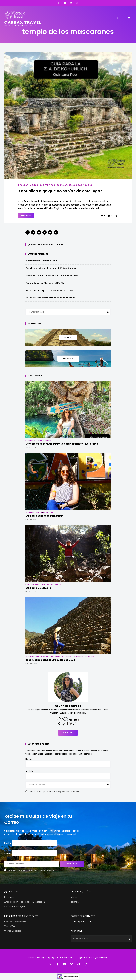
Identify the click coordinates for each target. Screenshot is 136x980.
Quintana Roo (48, 185)
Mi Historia (68, 732)
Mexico (34, 185)
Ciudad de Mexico (33, 585)
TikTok (84, 3)
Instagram (52, 3)
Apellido (29, 771)
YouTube (65, 3)
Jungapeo (30, 512)
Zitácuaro (59, 657)
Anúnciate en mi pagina (15, 906)
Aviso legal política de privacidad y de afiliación (25, 901)
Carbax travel (23, 22)
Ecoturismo (48, 585)
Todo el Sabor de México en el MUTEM (45, 283)
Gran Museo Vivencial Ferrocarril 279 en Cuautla (51, 268)
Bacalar (23, 185)
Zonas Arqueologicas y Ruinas (75, 185)
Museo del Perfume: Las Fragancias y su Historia (50, 298)
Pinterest (77, 3)
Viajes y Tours (10, 926)
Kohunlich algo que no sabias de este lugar (62, 191)
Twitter (71, 3)
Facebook (59, 3)
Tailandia (75, 901)
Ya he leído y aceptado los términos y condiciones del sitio (54, 792)
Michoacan (48, 512)
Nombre (29, 759)
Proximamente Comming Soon (41, 261)
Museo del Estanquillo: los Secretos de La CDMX (50, 290)
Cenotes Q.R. (31, 440)
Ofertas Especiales (13, 931)
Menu (129, 18)
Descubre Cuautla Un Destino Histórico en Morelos (52, 275)
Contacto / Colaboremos (15, 921)
